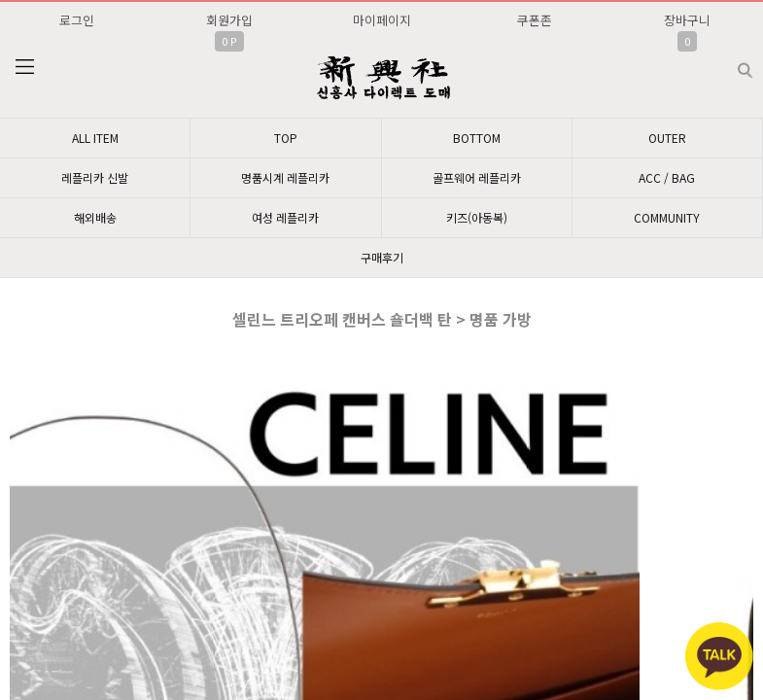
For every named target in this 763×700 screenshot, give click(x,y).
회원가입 (229, 20)
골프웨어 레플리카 (477, 177)
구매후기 (382, 257)
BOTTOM (477, 138)
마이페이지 (382, 20)
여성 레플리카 (285, 217)
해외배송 (95, 217)
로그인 (77, 20)
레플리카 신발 (95, 177)
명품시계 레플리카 (285, 177)
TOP (286, 138)
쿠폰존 (535, 20)
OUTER (667, 138)
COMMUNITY (667, 217)
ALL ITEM (95, 138)
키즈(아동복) (477, 217)
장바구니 (687, 20)
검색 (729, 63)
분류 (24, 67)
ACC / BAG (667, 177)
